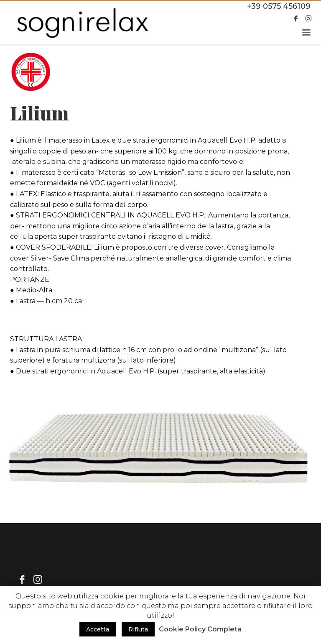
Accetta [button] (98, 629)
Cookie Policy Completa (200, 629)
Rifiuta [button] (138, 629)
